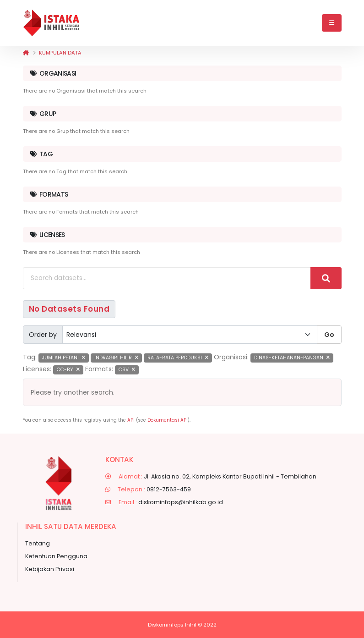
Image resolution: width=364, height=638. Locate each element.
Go (329, 335)
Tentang (38, 543)
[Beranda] (26, 53)
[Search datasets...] (167, 278)
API (131, 420)
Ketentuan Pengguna (56, 556)
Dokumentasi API (168, 420)
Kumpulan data (60, 53)
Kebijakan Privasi (50, 569)
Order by (43, 335)
